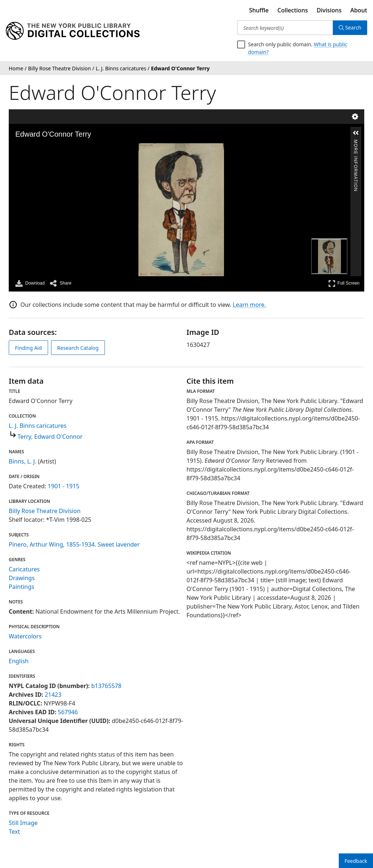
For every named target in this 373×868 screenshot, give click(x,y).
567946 (68, 712)
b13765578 (106, 686)
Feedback (356, 861)
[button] (356, 133)
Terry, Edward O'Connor (50, 437)
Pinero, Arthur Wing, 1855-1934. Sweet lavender (74, 544)
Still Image (23, 823)
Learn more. (249, 305)
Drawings (22, 578)
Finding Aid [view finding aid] (28, 348)
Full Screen (344, 283)
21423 (53, 695)
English (19, 661)
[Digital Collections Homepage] (73, 31)
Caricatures (24, 569)
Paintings (21, 587)
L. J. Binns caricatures (38, 426)
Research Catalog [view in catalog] (78, 348)
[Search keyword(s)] (285, 28)
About (359, 10)
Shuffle (259, 10)
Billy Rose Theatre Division (45, 511)
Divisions (329, 10)
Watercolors (25, 636)
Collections (293, 10)
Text (14, 832)
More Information (356, 143)
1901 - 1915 (64, 486)
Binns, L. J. (23, 461)
